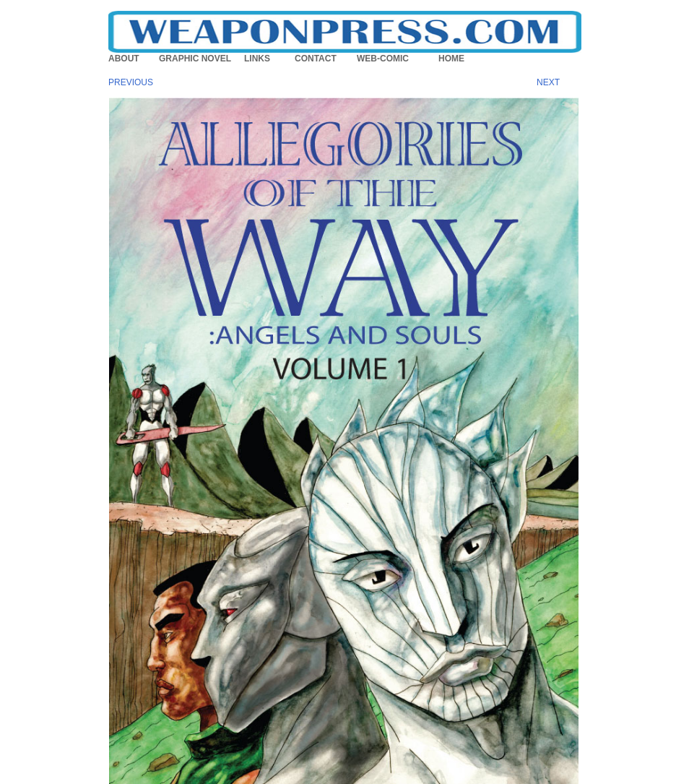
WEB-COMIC (383, 59)
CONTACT (316, 59)
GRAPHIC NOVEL (195, 59)
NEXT (548, 82)
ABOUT (124, 59)
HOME (451, 59)
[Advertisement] (633, 314)
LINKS (257, 59)
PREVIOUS (131, 82)
